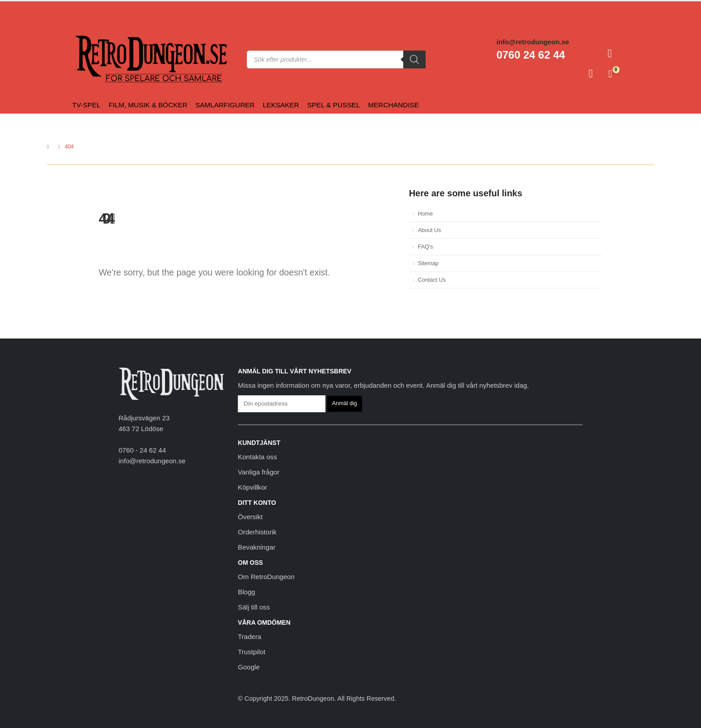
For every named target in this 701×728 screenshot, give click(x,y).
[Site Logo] (93, 59)
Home (426, 214)
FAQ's (426, 247)
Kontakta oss (257, 457)
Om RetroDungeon (266, 577)
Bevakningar (257, 547)
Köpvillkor (253, 487)
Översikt (250, 517)
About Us (430, 230)
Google (249, 667)
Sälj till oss (254, 607)
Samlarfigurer (225, 105)
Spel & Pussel (334, 105)
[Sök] (414, 59)
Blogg (247, 592)
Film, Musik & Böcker (148, 105)
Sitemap (428, 263)
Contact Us (432, 280)
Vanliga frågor (259, 472)
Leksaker (281, 105)
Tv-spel (87, 105)
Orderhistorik (257, 532)
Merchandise (393, 105)
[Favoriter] (591, 74)
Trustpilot (252, 652)
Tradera (249, 637)
